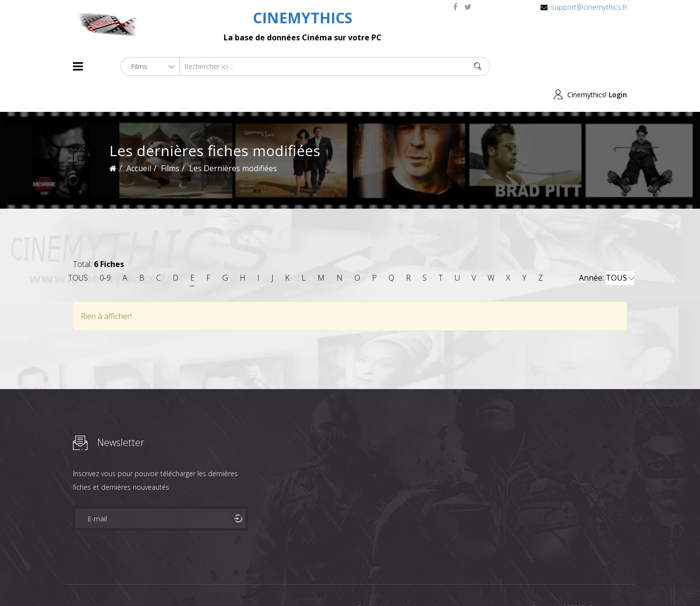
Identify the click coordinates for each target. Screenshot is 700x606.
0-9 (105, 250)
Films (102, 581)
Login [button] (618, 66)
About (75, 581)
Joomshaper (434, 580)
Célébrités (136, 581)
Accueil (139, 140)
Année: (607, 250)
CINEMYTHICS (303, 18)
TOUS (78, 250)
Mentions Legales (189, 581)
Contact (238, 581)
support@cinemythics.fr (589, 7)
